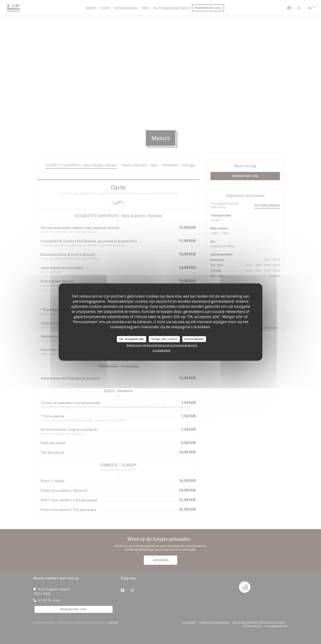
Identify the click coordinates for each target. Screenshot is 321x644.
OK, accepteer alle (132, 339)
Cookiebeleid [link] (161, 350)
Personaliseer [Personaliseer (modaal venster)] (194, 339)
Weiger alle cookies (164, 339)
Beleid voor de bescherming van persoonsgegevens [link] (162, 345)
